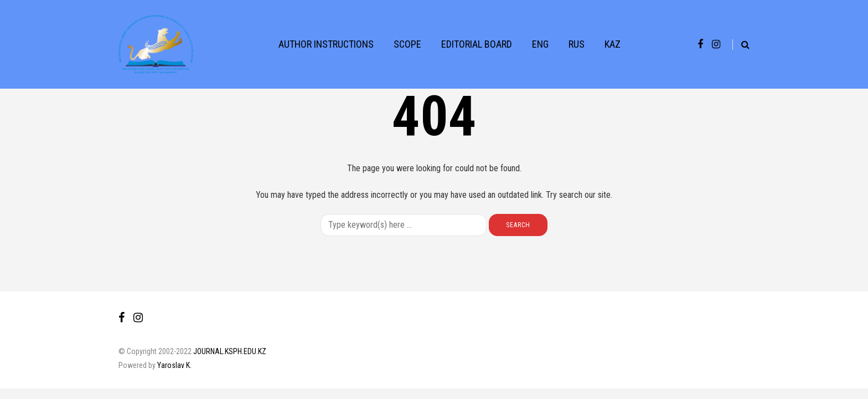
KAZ (613, 44)
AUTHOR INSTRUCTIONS (326, 44)
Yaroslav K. (174, 365)
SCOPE (407, 44)
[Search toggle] (741, 45)
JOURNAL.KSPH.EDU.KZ (230, 351)
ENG (540, 44)
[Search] (404, 225)
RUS (577, 44)
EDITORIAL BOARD (477, 44)
